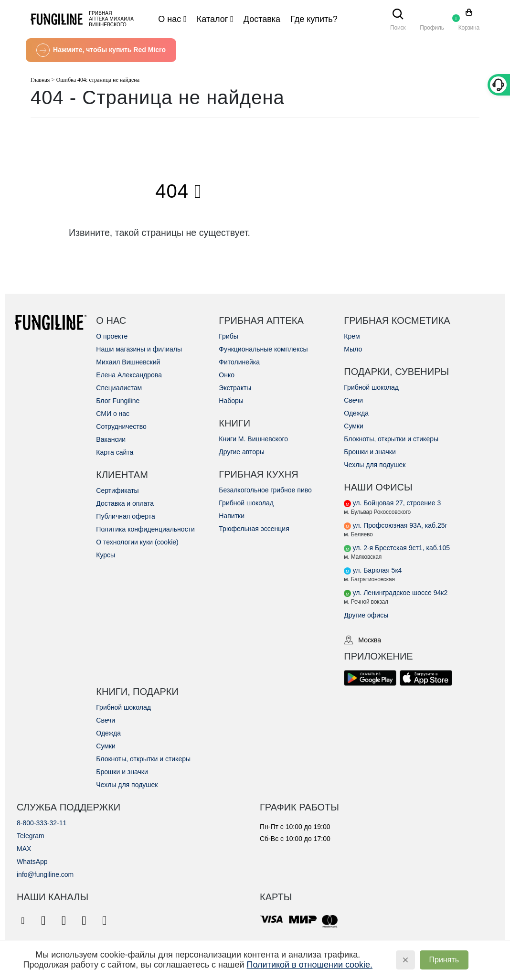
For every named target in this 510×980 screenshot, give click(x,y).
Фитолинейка (239, 362)
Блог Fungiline (118, 401)
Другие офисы (366, 615)
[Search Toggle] (398, 15)
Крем (352, 336)
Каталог (212, 19)
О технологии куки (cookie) (137, 542)
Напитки (232, 516)
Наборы (231, 401)
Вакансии (111, 439)
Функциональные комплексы (263, 349)
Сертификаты (117, 490)
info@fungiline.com (45, 874)
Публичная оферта (126, 516)
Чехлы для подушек (375, 465)
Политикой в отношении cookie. (310, 965)
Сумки (354, 426)
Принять (444, 960)
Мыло (353, 349)
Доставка (262, 19)
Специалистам (119, 388)
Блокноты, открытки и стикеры (391, 439)
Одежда (356, 413)
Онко (227, 375)
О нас (170, 19)
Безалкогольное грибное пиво (265, 490)
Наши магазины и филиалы (139, 349)
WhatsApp (32, 862)
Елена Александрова (129, 375)
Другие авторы (242, 452)
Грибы (228, 336)
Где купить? (314, 19)
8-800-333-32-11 (42, 823)
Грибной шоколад (246, 503)
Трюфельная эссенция (254, 529)
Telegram (31, 836)
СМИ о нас (113, 414)
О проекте (112, 336)
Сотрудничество (121, 426)
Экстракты (235, 388)
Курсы (106, 555)
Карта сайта (115, 452)
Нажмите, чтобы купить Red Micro (101, 50)
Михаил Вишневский (128, 362)
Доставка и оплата (125, 503)
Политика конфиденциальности (145, 529)
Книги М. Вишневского (253, 439)
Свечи (353, 400)
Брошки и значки (370, 452)
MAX (24, 849)
